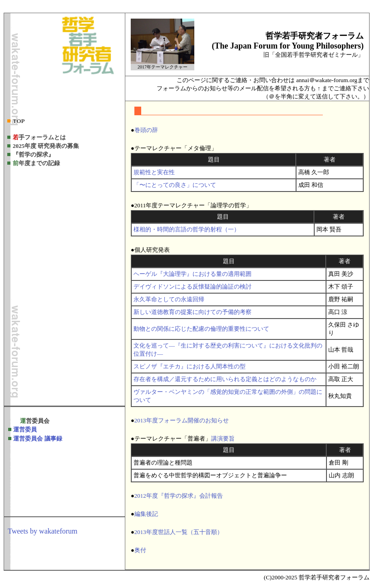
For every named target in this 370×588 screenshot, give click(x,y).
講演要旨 (223, 439)
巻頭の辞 (146, 130)
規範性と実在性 (154, 172)
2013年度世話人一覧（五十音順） (179, 532)
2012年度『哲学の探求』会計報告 (179, 496)
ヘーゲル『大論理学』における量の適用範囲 (192, 274)
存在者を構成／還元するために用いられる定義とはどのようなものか (225, 379)
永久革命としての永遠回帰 (169, 299)
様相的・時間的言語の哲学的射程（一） (187, 229)
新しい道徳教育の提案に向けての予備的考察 (192, 312)
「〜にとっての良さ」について (175, 185)
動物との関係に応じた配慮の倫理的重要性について (201, 329)
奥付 (140, 550)
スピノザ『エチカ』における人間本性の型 (190, 366)
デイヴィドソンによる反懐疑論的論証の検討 (192, 287)
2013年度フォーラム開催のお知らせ (182, 420)
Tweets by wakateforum (43, 531)
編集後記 (146, 514)
